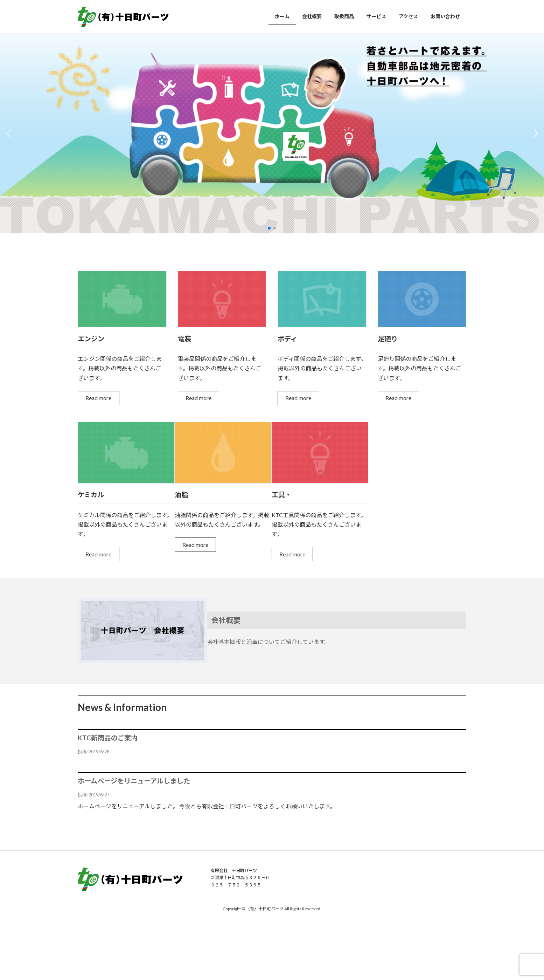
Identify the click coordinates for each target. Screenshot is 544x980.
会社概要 (226, 620)
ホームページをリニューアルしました (134, 781)
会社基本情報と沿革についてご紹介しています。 (268, 642)
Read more (98, 398)
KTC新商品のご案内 (108, 738)
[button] (269, 228)
